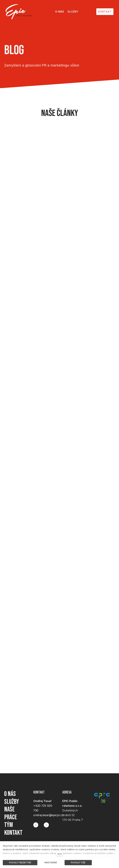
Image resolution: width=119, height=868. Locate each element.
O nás (10, 791)
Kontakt (14, 833)
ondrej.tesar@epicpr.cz (49, 812)
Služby (12, 799)
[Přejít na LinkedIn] (46, 822)
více (60, 854)
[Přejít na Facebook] (36, 822)
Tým (9, 824)
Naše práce (11, 812)
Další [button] (87, 12)
